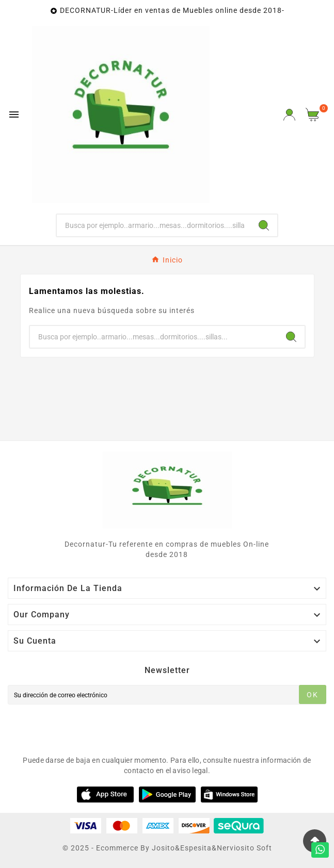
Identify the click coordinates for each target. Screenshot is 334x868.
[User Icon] (289, 115)
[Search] (264, 225)
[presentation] (86, 727)
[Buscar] (154, 225)
